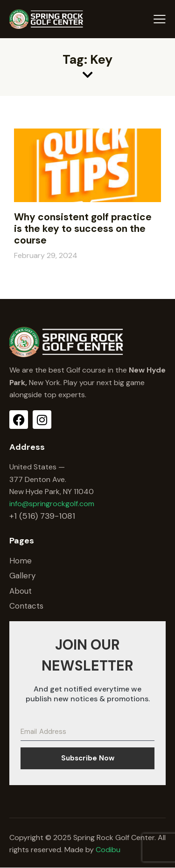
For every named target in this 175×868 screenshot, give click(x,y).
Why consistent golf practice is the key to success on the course (83, 229)
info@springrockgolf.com (52, 504)
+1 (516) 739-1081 (42, 516)
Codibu (108, 850)
